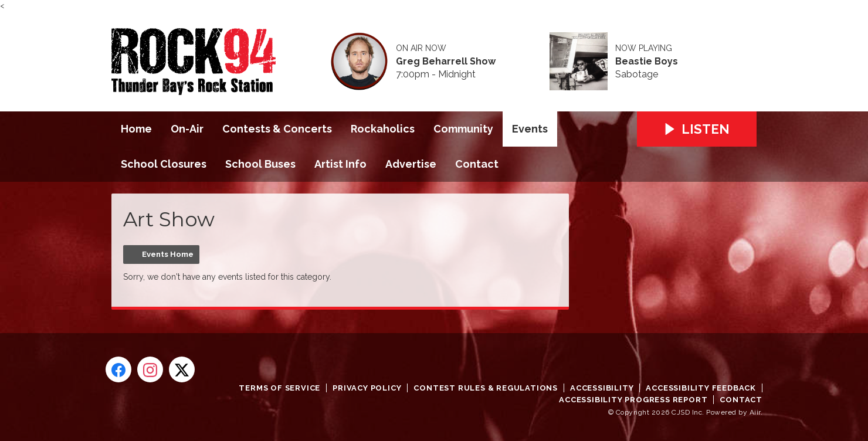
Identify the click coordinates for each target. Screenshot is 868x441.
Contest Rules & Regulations (486, 388)
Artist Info (340, 164)
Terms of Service (279, 388)
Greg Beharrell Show (446, 62)
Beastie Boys (647, 62)
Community (463, 129)
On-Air (187, 129)
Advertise (411, 164)
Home (136, 129)
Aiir (755, 412)
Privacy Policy (367, 388)
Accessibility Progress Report (633, 400)
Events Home (168, 254)
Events (530, 129)
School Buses (260, 164)
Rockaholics (383, 129)
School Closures (164, 164)
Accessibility (602, 388)
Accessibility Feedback (701, 388)
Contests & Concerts (277, 129)
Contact (477, 164)
